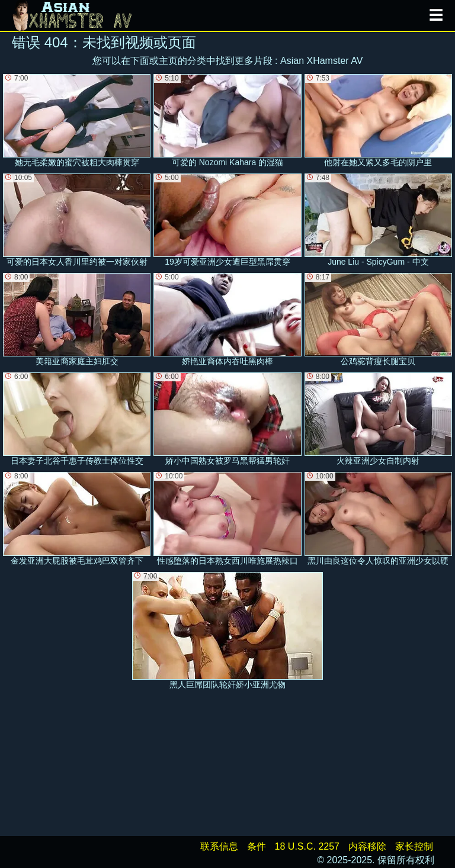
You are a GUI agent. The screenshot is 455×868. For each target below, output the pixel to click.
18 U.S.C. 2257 (307, 846)
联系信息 (219, 846)
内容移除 (367, 846)
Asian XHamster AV (321, 61)
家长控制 (414, 846)
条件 (257, 846)
